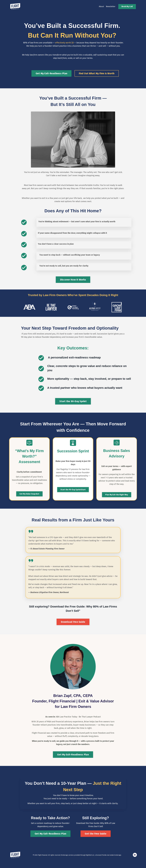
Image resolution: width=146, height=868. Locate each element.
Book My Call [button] (127, 6)
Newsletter (111, 6)
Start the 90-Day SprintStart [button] (73, 490)
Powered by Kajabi (131, 863)
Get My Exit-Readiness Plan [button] (73, 755)
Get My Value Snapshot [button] (29, 494)
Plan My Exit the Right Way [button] (117, 495)
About (101, 6)
